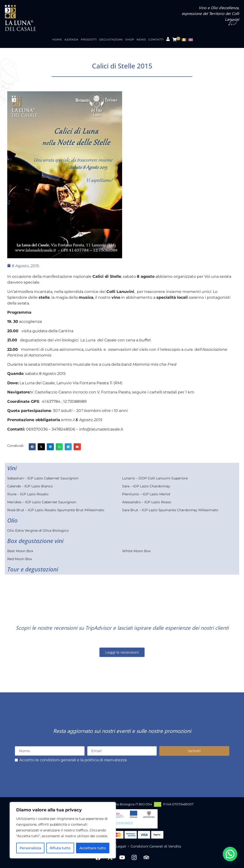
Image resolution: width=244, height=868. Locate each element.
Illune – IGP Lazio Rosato (28, 494)
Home (57, 40)
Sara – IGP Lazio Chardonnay (146, 486)
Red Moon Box (20, 559)
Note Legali (117, 846)
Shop (130, 40)
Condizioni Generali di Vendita (156, 846)
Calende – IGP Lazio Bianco (30, 486)
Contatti (156, 40)
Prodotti (89, 40)
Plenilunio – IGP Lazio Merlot (146, 494)
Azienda (71, 40)
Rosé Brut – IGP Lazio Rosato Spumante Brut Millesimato (56, 510)
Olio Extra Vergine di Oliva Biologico (38, 530)
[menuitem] (185, 40)
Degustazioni (111, 40)
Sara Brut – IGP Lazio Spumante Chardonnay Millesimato (170, 510)
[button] (32, 447)
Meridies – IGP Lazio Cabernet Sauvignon (42, 502)
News (141, 40)
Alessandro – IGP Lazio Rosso (147, 502)
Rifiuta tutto (60, 848)
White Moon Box (136, 551)
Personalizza (30, 848)
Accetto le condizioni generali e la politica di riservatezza (73, 760)
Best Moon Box (20, 551)
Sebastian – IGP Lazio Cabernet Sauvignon (43, 478)
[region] (63, 830)
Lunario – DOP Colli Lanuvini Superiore (155, 478)
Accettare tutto (93, 848)
